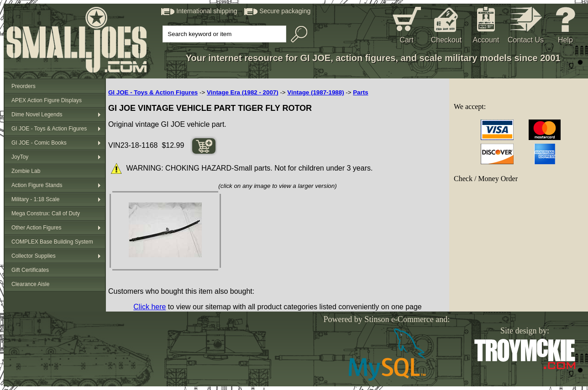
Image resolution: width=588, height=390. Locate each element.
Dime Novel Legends (37, 114)
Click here (150, 307)
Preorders (24, 86)
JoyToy (20, 157)
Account (486, 40)
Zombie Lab (26, 171)
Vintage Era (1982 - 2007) (243, 92)
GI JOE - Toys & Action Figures (49, 129)
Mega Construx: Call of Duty (46, 213)
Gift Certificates (30, 270)
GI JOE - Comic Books (39, 143)
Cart (406, 40)
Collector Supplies (34, 256)
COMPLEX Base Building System (52, 242)
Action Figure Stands (37, 185)
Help (565, 40)
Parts (360, 92)
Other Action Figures (36, 228)
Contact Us (526, 40)
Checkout (446, 40)
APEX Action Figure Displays (47, 100)
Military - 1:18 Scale (35, 199)
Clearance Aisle (30, 284)
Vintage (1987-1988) (315, 92)
